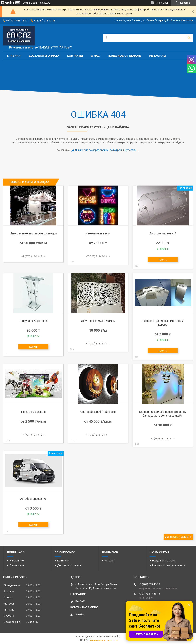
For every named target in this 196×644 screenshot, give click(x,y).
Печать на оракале (33, 412)
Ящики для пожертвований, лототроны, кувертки (106, 150)
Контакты (75, 56)
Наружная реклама (164, 561)
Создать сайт (30, 3)
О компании (17, 565)
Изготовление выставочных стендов (33, 233)
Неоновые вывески (98, 233)
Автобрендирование (33, 499)
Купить (163, 260)
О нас (95, 56)
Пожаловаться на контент (103, 640)
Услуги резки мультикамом (98, 321)
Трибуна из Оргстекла (33, 321)
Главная (14, 56)
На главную (17, 561)
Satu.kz (116, 637)
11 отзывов (162, 3)
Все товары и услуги (177, 537)
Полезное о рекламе (124, 56)
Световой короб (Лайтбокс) (98, 412)
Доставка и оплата (44, 56)
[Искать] (189, 38)
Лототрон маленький (163, 233)
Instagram (157, 56)
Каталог (110, 561)
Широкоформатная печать (169, 565)
